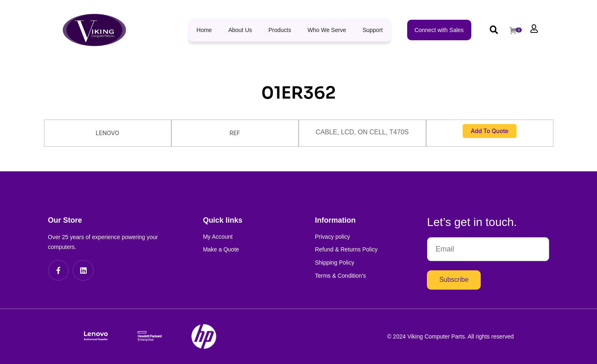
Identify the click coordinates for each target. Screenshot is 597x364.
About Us (240, 30)
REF (235, 133)
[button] (494, 30)
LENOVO (107, 133)
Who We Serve (327, 30)
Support (372, 30)
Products (280, 30)
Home (204, 30)
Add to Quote (490, 131)
